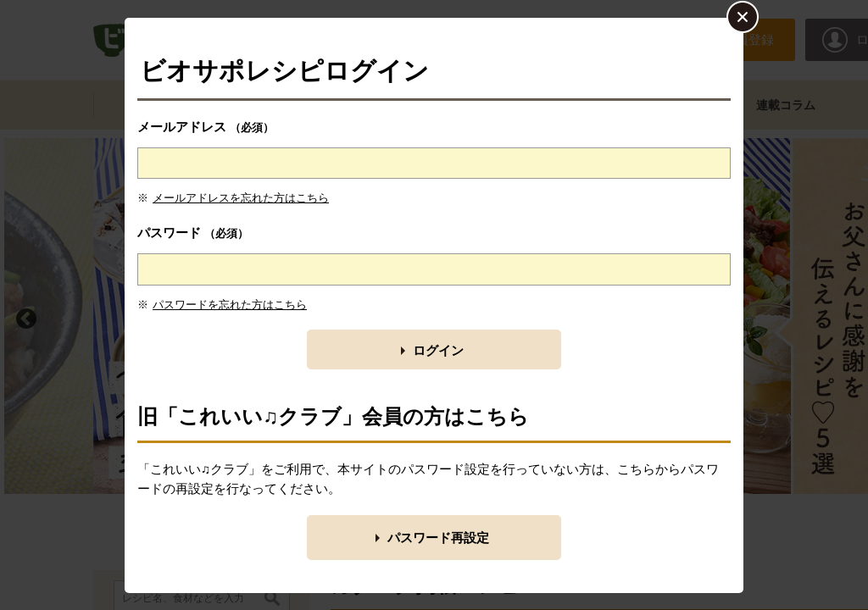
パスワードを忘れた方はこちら (230, 305)
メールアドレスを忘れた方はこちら (241, 198)
